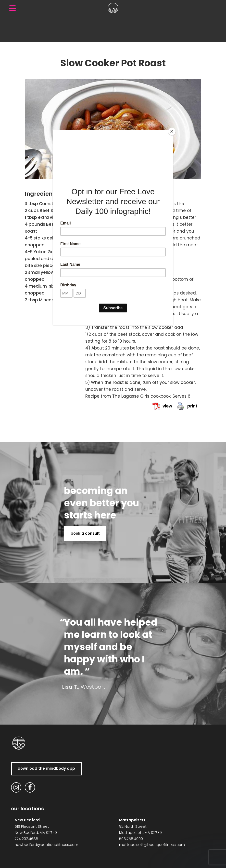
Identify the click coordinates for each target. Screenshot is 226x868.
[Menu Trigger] (13, 8)
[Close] (172, 131)
